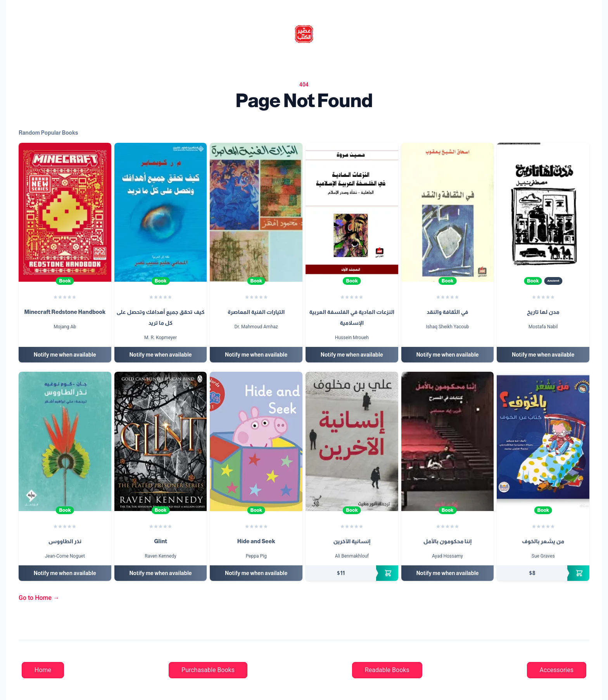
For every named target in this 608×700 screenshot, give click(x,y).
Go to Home (39, 598)
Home (43, 670)
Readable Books (387, 670)
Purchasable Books (208, 670)
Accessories (557, 670)
